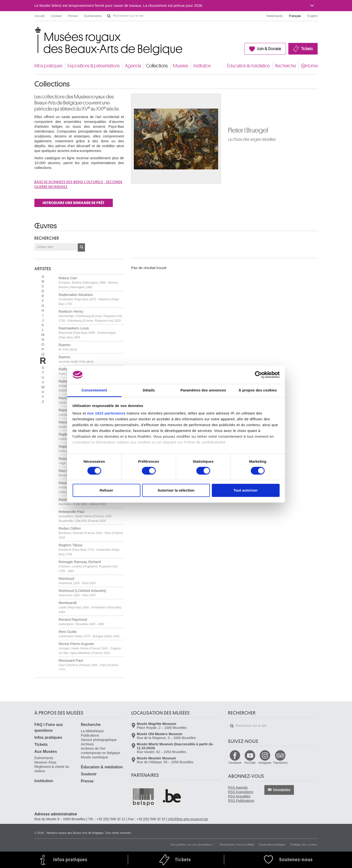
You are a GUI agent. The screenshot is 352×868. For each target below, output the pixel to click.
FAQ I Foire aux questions (49, 728)
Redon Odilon (91, 533)
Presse (73, 16)
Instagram (265, 763)
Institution (202, 66)
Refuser (107, 490)
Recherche (285, 66)
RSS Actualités (239, 796)
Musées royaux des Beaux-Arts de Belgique (35, 31)
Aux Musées (46, 752)
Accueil (39, 16)
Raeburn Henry (90, 316)
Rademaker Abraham (89, 299)
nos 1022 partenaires (106, 413)
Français (295, 16)
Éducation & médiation (249, 66)
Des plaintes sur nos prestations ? (193, 844)
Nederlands (275, 16)
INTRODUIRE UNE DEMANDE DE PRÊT (74, 203)
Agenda (133, 66)
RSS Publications (241, 801)
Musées (181, 66)
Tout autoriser (246, 490)
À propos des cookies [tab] (258, 390)
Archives (87, 744)
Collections (157, 66)
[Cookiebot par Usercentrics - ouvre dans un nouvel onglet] (258, 375)
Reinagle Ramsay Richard (88, 566)
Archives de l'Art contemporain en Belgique (101, 751)
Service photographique (99, 740)
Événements (93, 16)
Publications (90, 735)
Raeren (68, 347)
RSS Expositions (241, 792)
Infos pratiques (48, 66)
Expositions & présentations (94, 66)
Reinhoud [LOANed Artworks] (82, 593)
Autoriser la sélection (176, 490)
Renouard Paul (88, 665)
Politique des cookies (304, 844)
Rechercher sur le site (109, 16)
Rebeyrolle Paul (86, 516)
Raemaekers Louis (87, 333)
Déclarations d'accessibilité (237, 844)
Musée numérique (94, 757)
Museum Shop (45, 762)
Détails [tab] (149, 390)
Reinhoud (77, 581)
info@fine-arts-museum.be (188, 819)
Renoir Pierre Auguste (90, 648)
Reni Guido (89, 634)
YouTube (250, 763)
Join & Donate (269, 49)
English (312, 16)
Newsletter (282, 790)
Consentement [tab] (94, 390)
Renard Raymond (81, 622)
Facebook (235, 763)
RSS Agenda (238, 788)
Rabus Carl (89, 282)
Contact (56, 16)
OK (81, 247)
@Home (309, 66)
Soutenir (89, 774)
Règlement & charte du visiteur (52, 769)
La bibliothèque (92, 731)
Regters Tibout (89, 549)
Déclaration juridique (272, 844)
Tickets (307, 49)
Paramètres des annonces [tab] (203, 390)
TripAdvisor (280, 763)
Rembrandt (90, 607)
